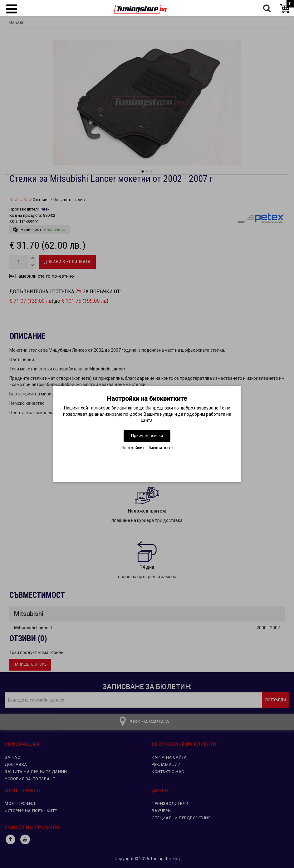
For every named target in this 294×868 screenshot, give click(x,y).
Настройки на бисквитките (147, 448)
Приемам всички (147, 436)
